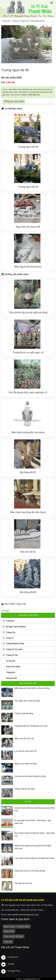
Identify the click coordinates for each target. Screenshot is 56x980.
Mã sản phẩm (9, 78)
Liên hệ (8, 942)
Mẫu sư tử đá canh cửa (24, 739)
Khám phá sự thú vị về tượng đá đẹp (30, 871)
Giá (3, 82)
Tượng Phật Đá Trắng (15, 644)
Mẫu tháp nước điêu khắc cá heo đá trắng (32, 688)
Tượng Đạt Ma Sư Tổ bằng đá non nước (31, 726)
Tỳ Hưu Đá (11, 661)
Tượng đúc (11, 672)
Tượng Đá (10, 621)
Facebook (13, 957)
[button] (52, 3)
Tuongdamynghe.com (32, 979)
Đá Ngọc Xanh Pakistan (16, 627)
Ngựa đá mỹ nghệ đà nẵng (26, 764)
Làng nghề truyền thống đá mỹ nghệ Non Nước (34, 858)
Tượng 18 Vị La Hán (14, 649)
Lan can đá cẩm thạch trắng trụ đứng (30, 776)
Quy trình (9, 931)
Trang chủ (6, 21)
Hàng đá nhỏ (11, 678)
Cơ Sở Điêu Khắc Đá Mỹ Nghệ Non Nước (28, 9)
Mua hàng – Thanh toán (17, 927)
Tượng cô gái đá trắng (24, 713)
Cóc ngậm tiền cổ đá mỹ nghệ (27, 701)
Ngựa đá (25, 21)
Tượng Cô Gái (12, 655)
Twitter (11, 964)
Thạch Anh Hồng (13, 667)
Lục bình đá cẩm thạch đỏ (25, 751)
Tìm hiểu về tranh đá (23, 883)
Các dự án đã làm (14, 936)
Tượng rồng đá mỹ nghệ (25, 789)
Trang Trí (10, 638)
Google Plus (14, 971)
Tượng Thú (11, 632)
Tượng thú (16, 21)
